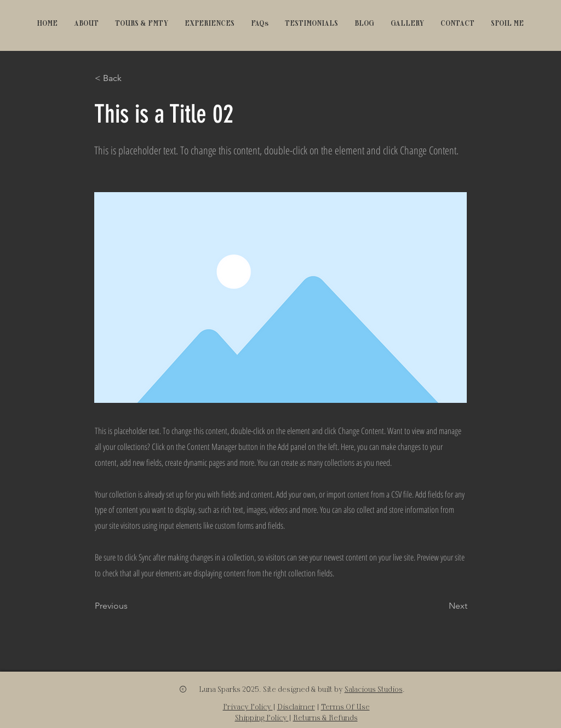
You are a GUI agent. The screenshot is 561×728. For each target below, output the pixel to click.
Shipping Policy (262, 717)
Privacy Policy (248, 706)
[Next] (440, 606)
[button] (142, 23)
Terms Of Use (345, 706)
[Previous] (131, 606)
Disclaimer (296, 706)
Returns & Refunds (325, 717)
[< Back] (131, 78)
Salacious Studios (374, 689)
